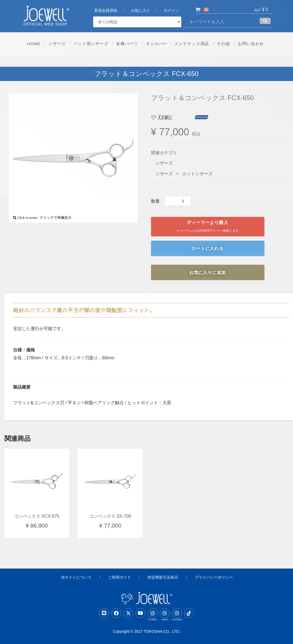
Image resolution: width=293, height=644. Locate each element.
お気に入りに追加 (208, 273)
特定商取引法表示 (163, 577)
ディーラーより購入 (208, 227)
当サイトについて (76, 577)
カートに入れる (208, 248)
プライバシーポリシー (214, 577)
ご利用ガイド (120, 577)
